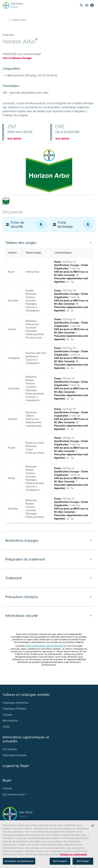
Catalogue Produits (14, 709)
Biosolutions (10, 721)
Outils (6, 727)
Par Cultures (10, 749)
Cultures (7, 715)
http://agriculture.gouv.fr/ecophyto (46, 646)
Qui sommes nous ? (15, 794)
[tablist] (49, 200)
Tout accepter (60, 862)
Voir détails (14, 138)
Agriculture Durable (14, 755)
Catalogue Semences (16, 703)
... (6, 20)
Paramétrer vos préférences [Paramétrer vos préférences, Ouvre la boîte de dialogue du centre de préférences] (19, 862)
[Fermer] (93, 826)
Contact (7, 788)
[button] (49, 243)
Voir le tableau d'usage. (17, 58)
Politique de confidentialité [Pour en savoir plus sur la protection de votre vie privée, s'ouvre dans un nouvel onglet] (73, 855)
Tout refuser (83, 862)
